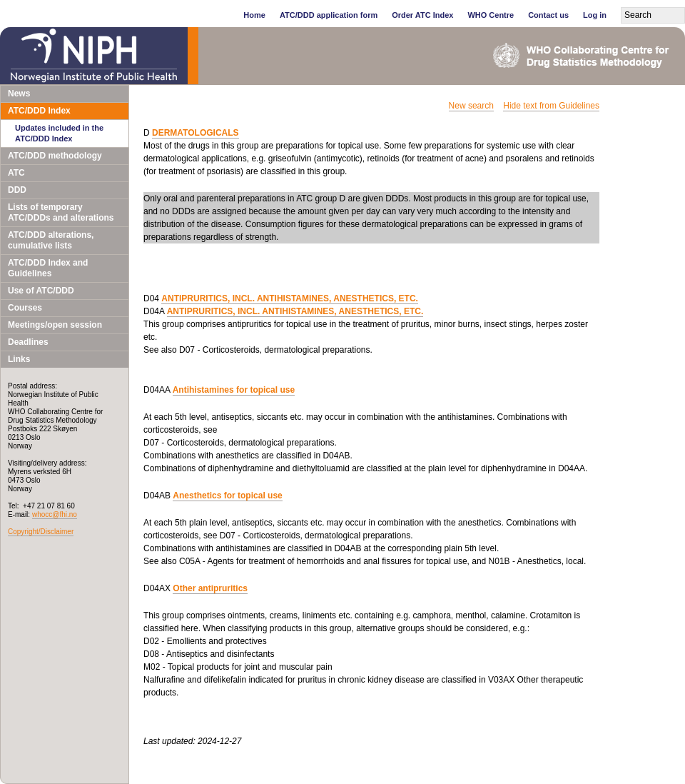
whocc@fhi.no (55, 514)
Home (254, 15)
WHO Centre (491, 15)
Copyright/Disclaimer (41, 532)
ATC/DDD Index (39, 111)
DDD (17, 190)
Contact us (548, 15)
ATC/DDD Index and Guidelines (48, 268)
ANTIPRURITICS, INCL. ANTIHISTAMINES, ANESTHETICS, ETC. (290, 298)
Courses (25, 308)
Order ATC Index (422, 15)
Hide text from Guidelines (551, 106)
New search (471, 106)
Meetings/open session (55, 325)
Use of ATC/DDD (41, 291)
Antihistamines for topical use (234, 390)
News (19, 94)
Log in (595, 15)
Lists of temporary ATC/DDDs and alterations (61, 212)
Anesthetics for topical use (227, 496)
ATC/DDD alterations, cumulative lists (51, 240)
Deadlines (28, 342)
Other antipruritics (210, 588)
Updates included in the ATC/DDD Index (59, 133)
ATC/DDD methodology (55, 156)
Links (19, 359)
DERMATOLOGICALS (196, 133)
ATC (16, 173)
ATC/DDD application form (329, 15)
